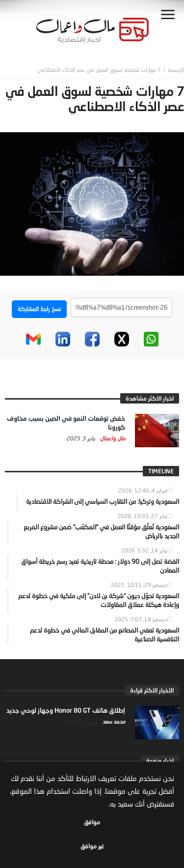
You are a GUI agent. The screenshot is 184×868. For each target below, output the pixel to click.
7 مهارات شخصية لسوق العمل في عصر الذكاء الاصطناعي (99, 70)
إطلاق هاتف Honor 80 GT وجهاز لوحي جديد (66, 710)
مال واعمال (112, 438)
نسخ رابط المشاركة (39, 309)
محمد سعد (113, 721)
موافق (92, 822)
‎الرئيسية (176, 70)
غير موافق (92, 846)
